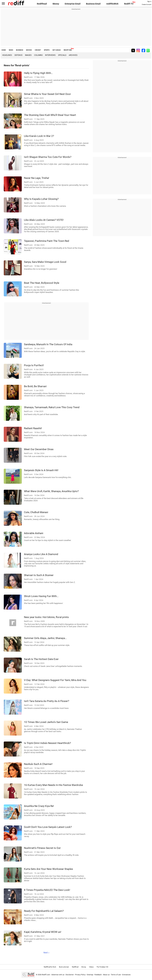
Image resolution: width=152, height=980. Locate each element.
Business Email (93, 4)
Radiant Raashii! (33, 428)
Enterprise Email (73, 4)
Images (28, 55)
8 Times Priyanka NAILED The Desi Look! (47, 890)
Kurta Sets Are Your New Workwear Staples (48, 869)
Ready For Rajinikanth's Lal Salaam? (44, 911)
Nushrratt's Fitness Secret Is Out (42, 848)
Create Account (147, 4)
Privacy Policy (80, 975)
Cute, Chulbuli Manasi (36, 512)
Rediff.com (46, 975)
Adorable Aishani (34, 533)
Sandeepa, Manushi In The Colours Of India (48, 344)
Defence (19, 55)
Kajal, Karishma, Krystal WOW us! (43, 932)
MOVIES (29, 50)
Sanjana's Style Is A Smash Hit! (41, 470)
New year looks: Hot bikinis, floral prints (46, 617)
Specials (62, 55)
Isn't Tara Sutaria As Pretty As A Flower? (47, 701)
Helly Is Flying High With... (38, 73)
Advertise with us (58, 975)
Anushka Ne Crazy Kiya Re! (39, 806)
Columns (38, 55)
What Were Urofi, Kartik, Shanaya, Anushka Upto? (51, 491)
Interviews (50, 55)
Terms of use (116, 975)
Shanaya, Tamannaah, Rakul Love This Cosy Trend (52, 407)
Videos (91, 967)
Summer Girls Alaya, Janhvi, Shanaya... (45, 638)
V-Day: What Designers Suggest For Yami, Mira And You (55, 680)
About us (106, 975)
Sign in (149, 1)
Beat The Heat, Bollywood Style (42, 283)
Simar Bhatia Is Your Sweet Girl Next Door (47, 94)
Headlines (7, 55)
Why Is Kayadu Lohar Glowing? (41, 199)
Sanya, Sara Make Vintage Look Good (45, 262)
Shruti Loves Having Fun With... (41, 596)
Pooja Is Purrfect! (34, 365)
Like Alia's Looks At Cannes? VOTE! (44, 220)
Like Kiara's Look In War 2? (39, 136)
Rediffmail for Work (50, 967)
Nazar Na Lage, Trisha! (37, 178)
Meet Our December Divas (39, 449)
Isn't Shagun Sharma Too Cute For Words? (48, 157)
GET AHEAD (57, 50)
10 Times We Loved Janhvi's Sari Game (46, 722)
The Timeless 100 (102, 967)
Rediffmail (42, 4)
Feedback (98, 975)
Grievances (126, 975)
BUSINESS (20, 50)
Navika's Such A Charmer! (38, 764)
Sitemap (90, 975)
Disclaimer (70, 975)
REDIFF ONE (68, 50)
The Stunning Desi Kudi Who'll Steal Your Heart (50, 115)
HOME (4, 50)
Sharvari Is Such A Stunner (39, 575)
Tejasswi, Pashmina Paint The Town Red (47, 241)
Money (56, 4)
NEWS (11, 50)
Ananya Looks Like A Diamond (41, 554)
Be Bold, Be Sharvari (35, 386)
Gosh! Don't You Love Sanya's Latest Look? (48, 827)
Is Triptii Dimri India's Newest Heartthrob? (47, 743)
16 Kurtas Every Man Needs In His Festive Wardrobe (53, 785)
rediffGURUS (112, 4)
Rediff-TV (129, 4)
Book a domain (64, 967)
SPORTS (47, 50)
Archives (73, 55)
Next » (46, 953)
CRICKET (38, 50)
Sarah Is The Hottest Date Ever (41, 659)
